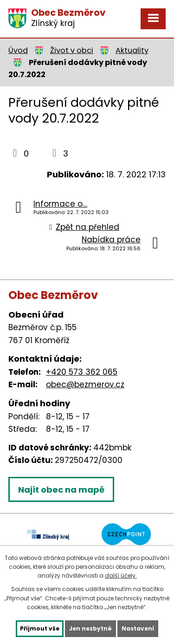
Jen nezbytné (90, 628)
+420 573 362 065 (82, 372)
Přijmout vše (40, 628)
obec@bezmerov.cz (85, 384)
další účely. (121, 576)
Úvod (18, 50)
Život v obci (72, 50)
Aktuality (132, 50)
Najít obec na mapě (61, 490)
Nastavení (138, 628)
